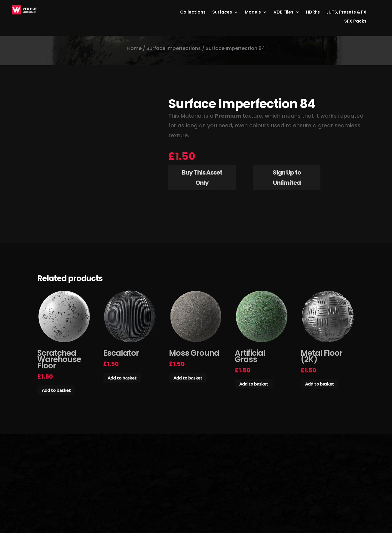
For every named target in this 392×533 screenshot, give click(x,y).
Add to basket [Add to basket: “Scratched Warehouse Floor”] (56, 390)
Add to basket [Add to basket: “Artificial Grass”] (254, 384)
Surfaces (222, 12)
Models (253, 12)
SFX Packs (355, 22)
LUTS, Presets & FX (346, 12)
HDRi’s (313, 12)
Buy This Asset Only (202, 178)
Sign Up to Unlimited (287, 178)
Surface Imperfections (174, 48)
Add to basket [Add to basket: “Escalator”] (122, 378)
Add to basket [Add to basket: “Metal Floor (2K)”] (320, 384)
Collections (193, 12)
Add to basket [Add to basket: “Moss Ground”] (188, 378)
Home (134, 48)
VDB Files (283, 12)
